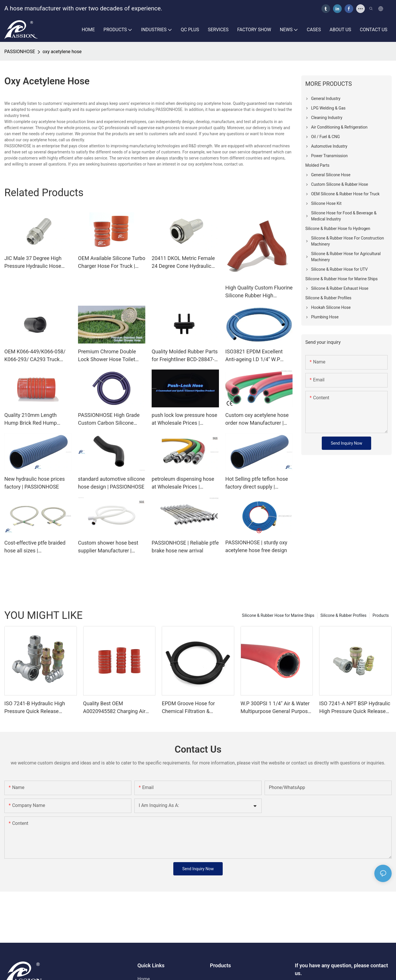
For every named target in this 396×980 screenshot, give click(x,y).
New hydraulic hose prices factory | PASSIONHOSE (35, 483)
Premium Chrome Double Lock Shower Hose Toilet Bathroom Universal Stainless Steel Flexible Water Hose (107, 356)
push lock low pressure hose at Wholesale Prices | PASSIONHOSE (184, 419)
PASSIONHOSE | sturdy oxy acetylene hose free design (256, 546)
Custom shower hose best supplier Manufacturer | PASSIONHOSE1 (108, 547)
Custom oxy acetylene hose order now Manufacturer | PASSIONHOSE (257, 419)
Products (381, 615)
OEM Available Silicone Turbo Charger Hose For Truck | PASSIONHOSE (112, 262)
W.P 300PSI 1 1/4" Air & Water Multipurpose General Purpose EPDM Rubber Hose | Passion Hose (276, 708)
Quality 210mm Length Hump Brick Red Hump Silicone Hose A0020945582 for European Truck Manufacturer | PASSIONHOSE (37, 419)
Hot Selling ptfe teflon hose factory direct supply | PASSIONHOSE (257, 483)
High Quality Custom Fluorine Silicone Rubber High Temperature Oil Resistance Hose (259, 292)
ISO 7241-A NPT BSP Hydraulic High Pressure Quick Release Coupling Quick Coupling (355, 708)
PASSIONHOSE (20, 52)
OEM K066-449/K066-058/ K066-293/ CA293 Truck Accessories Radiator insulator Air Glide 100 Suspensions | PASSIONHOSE (35, 356)
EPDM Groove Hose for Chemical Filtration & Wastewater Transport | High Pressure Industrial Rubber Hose (195, 708)
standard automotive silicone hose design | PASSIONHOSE (111, 483)
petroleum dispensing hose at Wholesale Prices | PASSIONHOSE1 (183, 483)
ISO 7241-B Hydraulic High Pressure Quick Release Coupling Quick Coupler (35, 708)
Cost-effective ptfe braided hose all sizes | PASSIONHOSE (35, 547)
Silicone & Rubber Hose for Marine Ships (278, 615)
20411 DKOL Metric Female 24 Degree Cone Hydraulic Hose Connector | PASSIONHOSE (183, 262)
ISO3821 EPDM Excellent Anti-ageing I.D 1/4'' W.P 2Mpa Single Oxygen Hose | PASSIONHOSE (257, 356)
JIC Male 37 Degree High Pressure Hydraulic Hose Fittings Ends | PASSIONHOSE (33, 262)
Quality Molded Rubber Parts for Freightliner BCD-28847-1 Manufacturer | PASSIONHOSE (185, 356)
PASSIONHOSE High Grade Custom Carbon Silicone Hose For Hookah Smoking (109, 419)
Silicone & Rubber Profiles (343, 615)
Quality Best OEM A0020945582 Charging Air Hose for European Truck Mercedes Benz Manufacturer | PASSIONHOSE (119, 708)
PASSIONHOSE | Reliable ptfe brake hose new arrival (185, 547)
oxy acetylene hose (62, 52)
